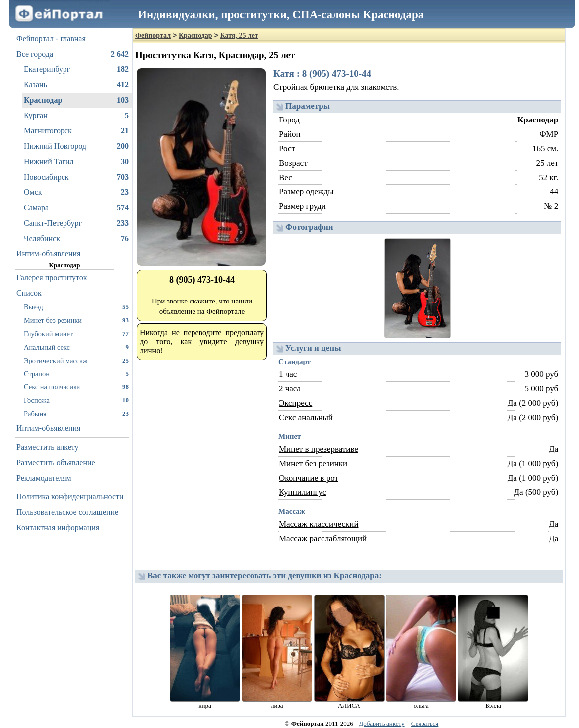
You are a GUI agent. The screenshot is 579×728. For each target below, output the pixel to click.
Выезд (76, 307)
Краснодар (76, 100)
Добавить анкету (382, 723)
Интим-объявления (48, 254)
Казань (76, 85)
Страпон (76, 374)
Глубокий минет (76, 334)
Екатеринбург (76, 69)
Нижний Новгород (76, 146)
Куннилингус (303, 492)
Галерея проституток (52, 277)
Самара (76, 208)
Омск (76, 192)
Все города (72, 54)
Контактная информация (58, 527)
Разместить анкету (48, 447)
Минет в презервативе (319, 449)
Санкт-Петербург (76, 223)
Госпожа (76, 400)
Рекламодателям (44, 478)
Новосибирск (76, 177)
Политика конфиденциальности (70, 497)
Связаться (425, 723)
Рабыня (76, 413)
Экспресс (295, 403)
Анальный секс (76, 347)
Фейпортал (153, 35)
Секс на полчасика (76, 387)
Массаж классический (319, 524)
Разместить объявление (56, 462)
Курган (76, 116)
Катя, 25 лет (239, 35)
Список (29, 293)
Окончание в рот (309, 478)
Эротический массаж (76, 360)
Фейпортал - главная (51, 38)
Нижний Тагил (76, 162)
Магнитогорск (76, 131)
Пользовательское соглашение (67, 512)
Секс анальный (306, 417)
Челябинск (76, 239)
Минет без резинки (76, 320)
